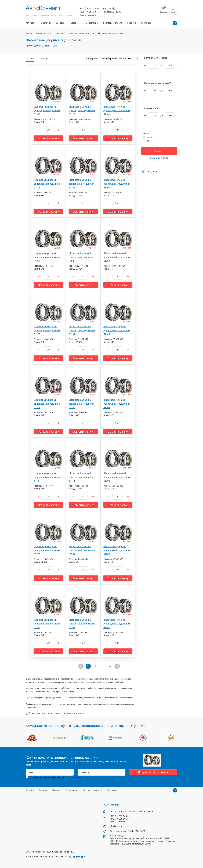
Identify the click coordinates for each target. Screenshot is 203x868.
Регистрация (173, 14)
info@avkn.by (109, 8)
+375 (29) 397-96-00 (89, 8)
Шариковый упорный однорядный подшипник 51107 (117, 330)
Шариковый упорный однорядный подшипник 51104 (47, 404)
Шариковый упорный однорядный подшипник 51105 (117, 624)
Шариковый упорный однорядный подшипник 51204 (82, 550)
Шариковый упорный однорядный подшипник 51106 (47, 184)
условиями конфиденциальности (48, 777)
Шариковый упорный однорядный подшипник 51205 (47, 257)
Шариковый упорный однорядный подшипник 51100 (117, 111)
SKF (55, 45)
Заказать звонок (88, 15)
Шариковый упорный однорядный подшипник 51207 (47, 330)
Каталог (30, 59)
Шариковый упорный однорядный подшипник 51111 (47, 477)
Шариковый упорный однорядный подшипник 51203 (82, 624)
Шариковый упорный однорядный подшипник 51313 (47, 111)
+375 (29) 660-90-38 (119, 819)
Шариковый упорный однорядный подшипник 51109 (117, 404)
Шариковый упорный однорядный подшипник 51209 (117, 550)
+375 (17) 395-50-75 (89, 12)
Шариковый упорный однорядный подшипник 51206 (117, 477)
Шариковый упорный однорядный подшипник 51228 (82, 111)
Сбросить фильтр (159, 158)
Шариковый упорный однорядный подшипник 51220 (117, 257)
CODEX (46, 45)
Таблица (44, 59)
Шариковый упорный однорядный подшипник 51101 (117, 184)
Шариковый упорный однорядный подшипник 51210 (47, 624)
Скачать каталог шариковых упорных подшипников (55, 713)
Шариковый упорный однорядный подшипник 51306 (82, 404)
